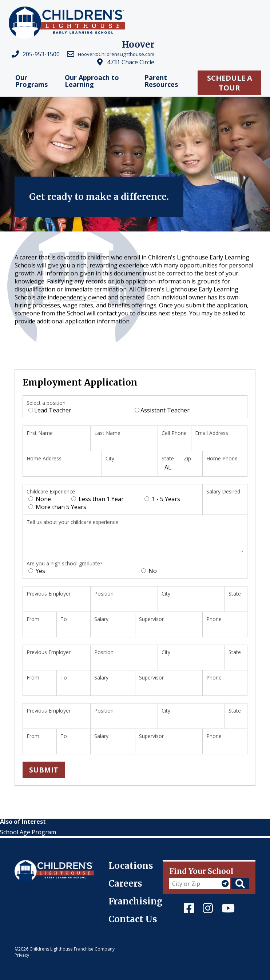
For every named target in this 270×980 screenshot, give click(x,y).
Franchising (136, 901)
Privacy (22, 955)
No (149, 571)
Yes (37, 571)
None (40, 499)
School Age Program (28, 832)
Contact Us (133, 919)
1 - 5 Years (162, 499)
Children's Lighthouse (45, 864)
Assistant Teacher (162, 410)
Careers (125, 884)
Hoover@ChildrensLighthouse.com (116, 54)
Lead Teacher (50, 410)
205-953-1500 (41, 54)
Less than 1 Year (98, 499)
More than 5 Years (57, 507)
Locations (131, 866)
